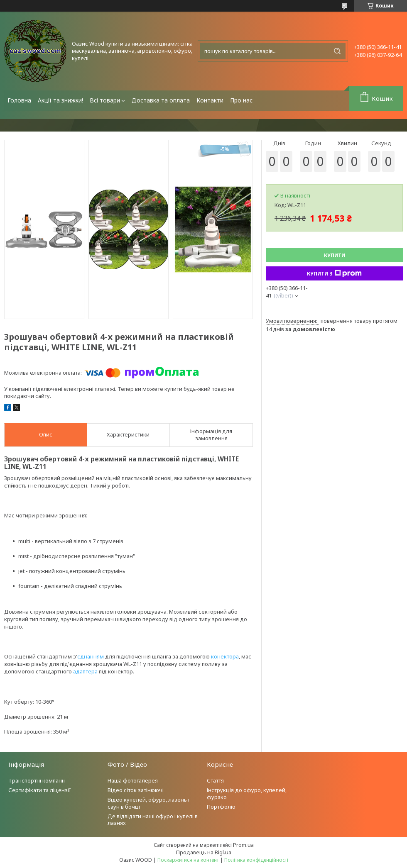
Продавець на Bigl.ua (204, 852)
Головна (19, 100)
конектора (225, 656)
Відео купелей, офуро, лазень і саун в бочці (148, 803)
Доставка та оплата (161, 100)
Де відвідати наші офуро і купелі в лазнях (153, 820)
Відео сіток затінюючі (136, 790)
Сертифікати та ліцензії (40, 790)
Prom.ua (243, 845)
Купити (335, 255)
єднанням (91, 656)
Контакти (210, 100)
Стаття (215, 780)
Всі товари (105, 100)
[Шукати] (337, 51)
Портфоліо (221, 807)
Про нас (241, 100)
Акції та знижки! (60, 100)
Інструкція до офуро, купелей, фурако (247, 794)
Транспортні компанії (37, 780)
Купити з (334, 273)
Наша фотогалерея (133, 780)
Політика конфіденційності (256, 860)
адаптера (85, 671)
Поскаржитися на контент (188, 860)
